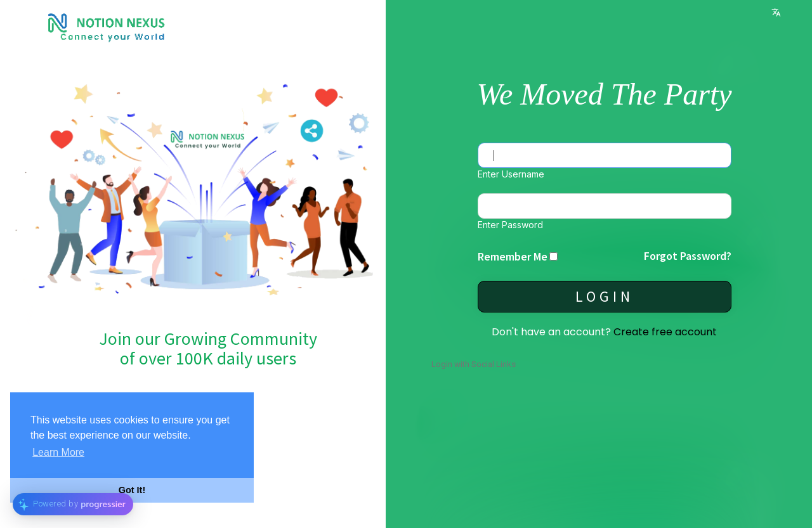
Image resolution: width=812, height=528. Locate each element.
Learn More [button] (58, 452)
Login (605, 296)
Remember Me (513, 256)
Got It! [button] (132, 490)
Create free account (665, 332)
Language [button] (776, 12)
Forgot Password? (688, 256)
